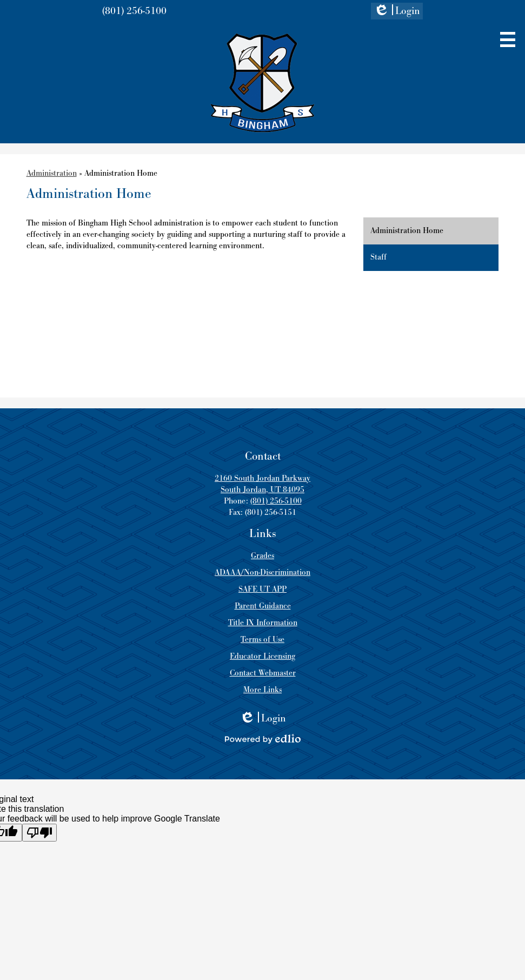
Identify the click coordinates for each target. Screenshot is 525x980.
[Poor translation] (39, 833)
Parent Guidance (263, 606)
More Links (262, 690)
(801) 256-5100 (134, 11)
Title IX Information (263, 623)
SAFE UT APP (262, 589)
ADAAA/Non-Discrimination (262, 572)
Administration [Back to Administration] (52, 173)
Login (397, 12)
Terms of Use (262, 640)
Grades (262, 556)
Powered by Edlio (263, 739)
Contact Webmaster (263, 673)
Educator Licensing (262, 656)
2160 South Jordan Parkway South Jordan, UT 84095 (262, 484)
